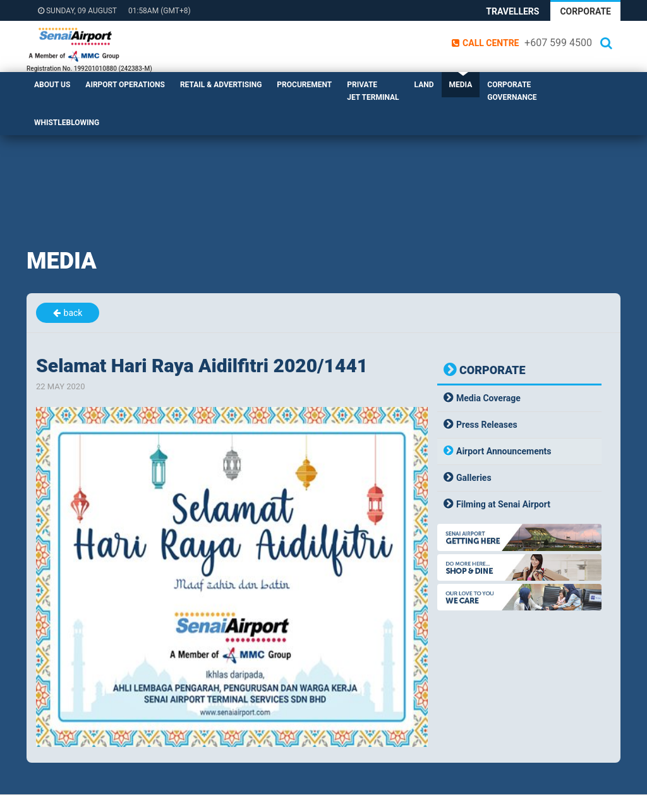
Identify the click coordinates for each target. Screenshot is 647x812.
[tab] (519, 398)
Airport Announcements (504, 451)
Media (461, 85)
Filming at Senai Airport (503, 504)
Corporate (585, 11)
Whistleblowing (67, 123)
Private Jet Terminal (373, 91)
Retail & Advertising (221, 85)
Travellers (512, 11)
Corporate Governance (512, 91)
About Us (52, 85)
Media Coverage (488, 398)
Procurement (304, 85)
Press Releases (487, 425)
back (73, 313)
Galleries (474, 478)
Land (424, 85)
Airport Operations (125, 85)
